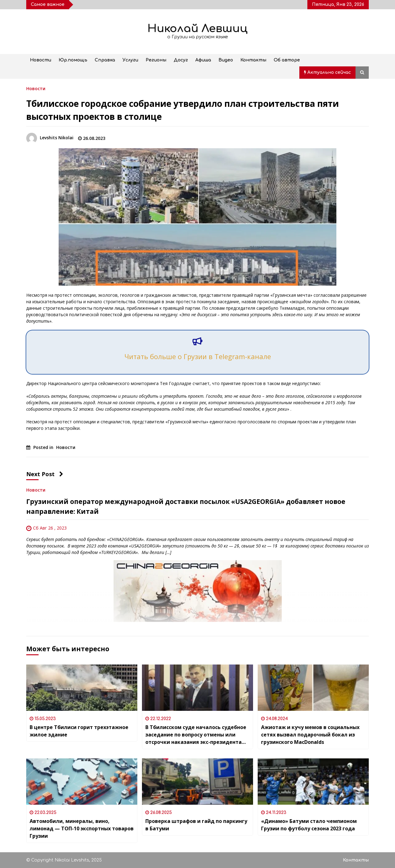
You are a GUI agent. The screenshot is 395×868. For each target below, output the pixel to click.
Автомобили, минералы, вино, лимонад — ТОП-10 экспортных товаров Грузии (82, 828)
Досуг (181, 60)
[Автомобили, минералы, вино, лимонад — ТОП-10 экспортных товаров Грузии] (82, 782)
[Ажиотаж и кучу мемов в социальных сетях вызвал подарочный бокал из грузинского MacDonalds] (313, 688)
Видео (226, 60)
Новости (41, 60)
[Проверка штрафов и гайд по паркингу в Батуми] (197, 782)
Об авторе (287, 60)
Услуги (130, 60)
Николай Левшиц (197, 29)
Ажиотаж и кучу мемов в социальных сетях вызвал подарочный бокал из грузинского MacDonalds (310, 735)
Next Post (45, 474)
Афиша (203, 60)
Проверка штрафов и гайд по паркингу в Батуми (196, 825)
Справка (105, 60)
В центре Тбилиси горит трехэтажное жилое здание (79, 731)
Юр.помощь (73, 60)
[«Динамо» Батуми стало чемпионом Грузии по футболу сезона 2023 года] (313, 782)
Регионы (156, 60)
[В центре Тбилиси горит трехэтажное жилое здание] (82, 688)
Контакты (253, 60)
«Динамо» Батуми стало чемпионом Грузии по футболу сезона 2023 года (309, 825)
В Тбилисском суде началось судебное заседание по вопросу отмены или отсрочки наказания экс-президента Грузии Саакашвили (196, 735)
